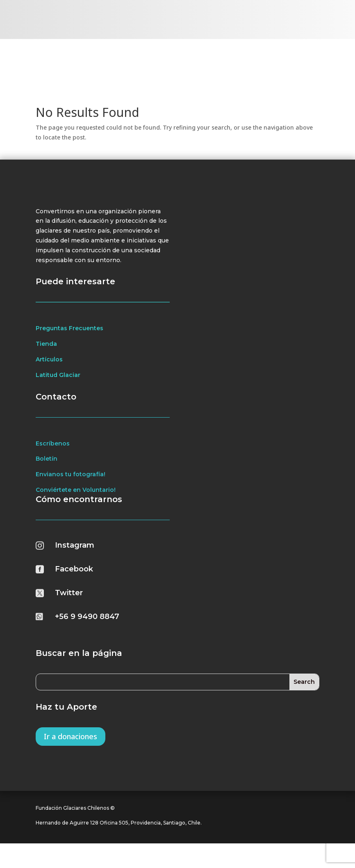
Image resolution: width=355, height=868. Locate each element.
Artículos (49, 375)
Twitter (69, 608)
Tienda (46, 359)
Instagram (75, 561)
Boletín (47, 474)
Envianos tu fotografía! (71, 490)
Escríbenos (53, 459)
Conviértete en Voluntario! (76, 505)
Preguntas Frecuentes (69, 344)
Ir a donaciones (71, 752)
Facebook (74, 585)
